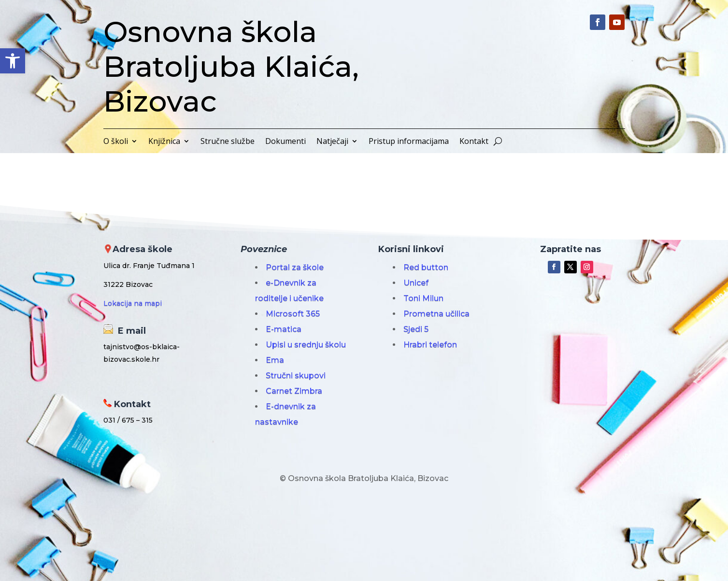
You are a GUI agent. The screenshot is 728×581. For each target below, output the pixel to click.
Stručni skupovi (296, 376)
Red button (426, 267)
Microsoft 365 (293, 314)
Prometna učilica (436, 314)
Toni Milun (423, 298)
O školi (116, 142)
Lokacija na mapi (133, 303)
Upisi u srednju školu (306, 345)
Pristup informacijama (409, 142)
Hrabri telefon (430, 345)
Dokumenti (285, 142)
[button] (13, 61)
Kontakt (474, 142)
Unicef (416, 283)
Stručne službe (228, 142)
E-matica (284, 329)
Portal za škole (295, 267)
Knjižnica (164, 142)
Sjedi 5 (416, 329)
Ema (275, 360)
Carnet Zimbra (294, 391)
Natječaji (332, 142)
